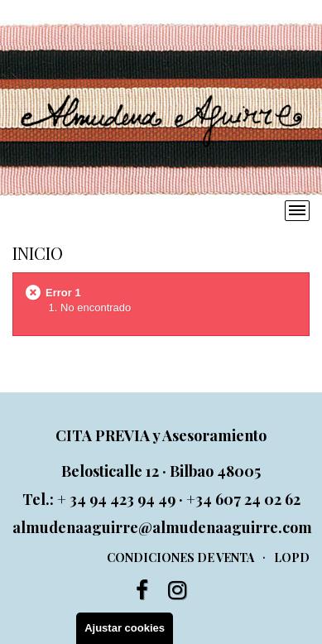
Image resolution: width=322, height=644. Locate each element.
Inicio (38, 253)
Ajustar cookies (125, 628)
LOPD (292, 557)
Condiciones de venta (180, 557)
